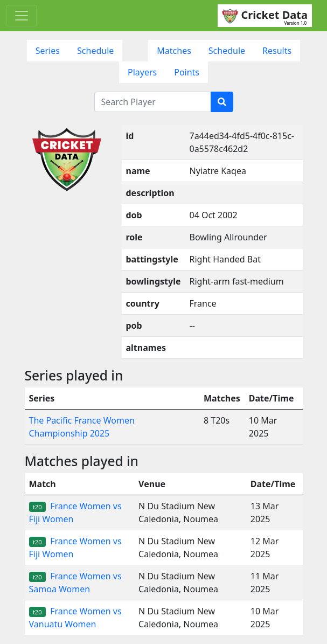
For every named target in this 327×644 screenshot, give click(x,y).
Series (48, 51)
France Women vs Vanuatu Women (75, 618)
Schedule (95, 51)
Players (142, 72)
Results (277, 51)
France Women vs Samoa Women (75, 583)
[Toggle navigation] (22, 16)
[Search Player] (153, 102)
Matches (174, 51)
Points (187, 72)
